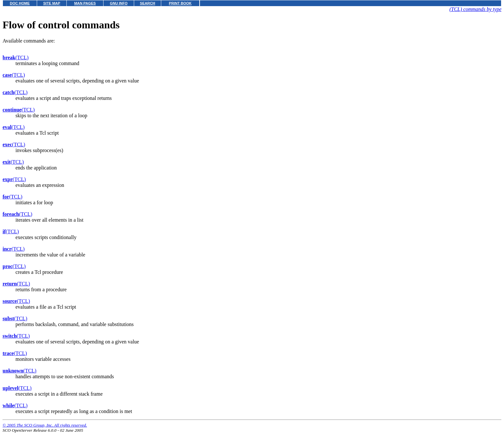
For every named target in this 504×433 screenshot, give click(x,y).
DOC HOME (20, 3)
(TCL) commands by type (475, 9)
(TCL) (16, 58)
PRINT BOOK (180, 3)
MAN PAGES (85, 3)
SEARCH (148, 3)
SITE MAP (52, 3)
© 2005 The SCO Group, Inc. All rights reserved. (45, 425)
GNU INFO (119, 3)
